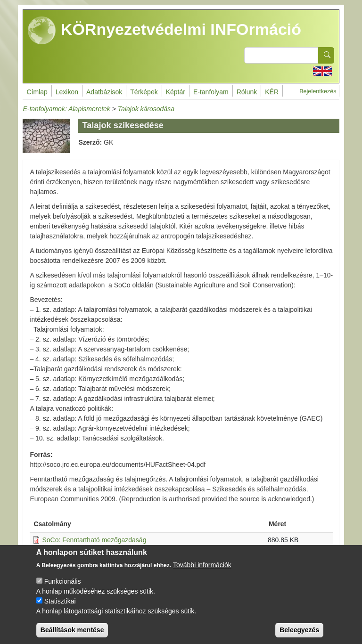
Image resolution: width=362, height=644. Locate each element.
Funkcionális (63, 587)
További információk (202, 570)
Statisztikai (60, 606)
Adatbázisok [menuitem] (104, 92)
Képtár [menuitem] (176, 92)
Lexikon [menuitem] (67, 92)
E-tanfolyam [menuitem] (211, 92)
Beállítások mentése (72, 635)
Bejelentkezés (318, 91)
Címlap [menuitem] (37, 92)
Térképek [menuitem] (144, 92)
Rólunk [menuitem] (247, 92)
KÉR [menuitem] (272, 92)
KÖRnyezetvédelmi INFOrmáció (165, 31)
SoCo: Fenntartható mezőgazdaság (94, 540)
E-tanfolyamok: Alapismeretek (66, 109)
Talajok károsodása (146, 109)
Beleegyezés (299, 635)
